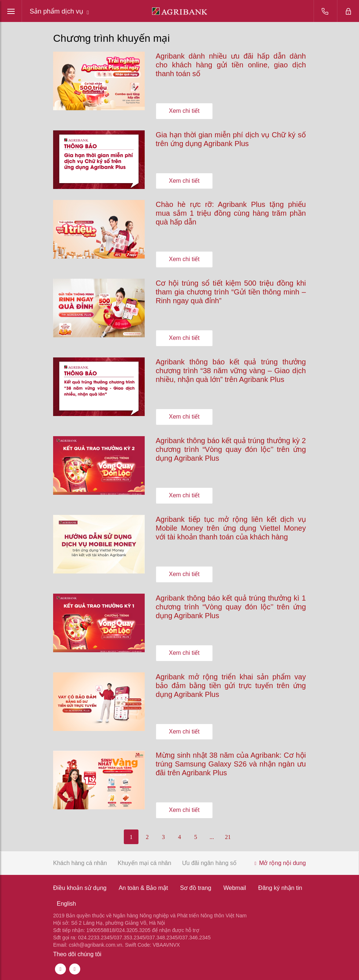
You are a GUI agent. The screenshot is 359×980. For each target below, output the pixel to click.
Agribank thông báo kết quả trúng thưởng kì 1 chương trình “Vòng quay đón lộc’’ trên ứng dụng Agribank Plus (231, 607)
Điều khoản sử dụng (80, 888)
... (212, 837)
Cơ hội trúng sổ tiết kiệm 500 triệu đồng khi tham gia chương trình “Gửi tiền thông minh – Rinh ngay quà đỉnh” (231, 292)
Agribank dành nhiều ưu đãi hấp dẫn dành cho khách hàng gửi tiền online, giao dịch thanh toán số (231, 65)
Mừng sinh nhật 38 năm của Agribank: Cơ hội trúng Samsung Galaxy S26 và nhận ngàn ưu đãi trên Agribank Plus (231, 764)
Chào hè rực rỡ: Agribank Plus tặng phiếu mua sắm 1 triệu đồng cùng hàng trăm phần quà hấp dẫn (231, 213)
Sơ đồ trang (196, 888)
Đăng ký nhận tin (280, 888)
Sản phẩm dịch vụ (59, 12)
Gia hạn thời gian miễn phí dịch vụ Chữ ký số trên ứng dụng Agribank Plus (231, 139)
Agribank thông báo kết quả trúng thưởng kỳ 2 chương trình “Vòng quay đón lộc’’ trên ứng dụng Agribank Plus (231, 449)
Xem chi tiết (184, 111)
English (66, 904)
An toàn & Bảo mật (143, 888)
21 (228, 837)
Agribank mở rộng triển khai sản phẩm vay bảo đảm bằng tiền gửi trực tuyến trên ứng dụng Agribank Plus (231, 686)
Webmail (235, 888)
